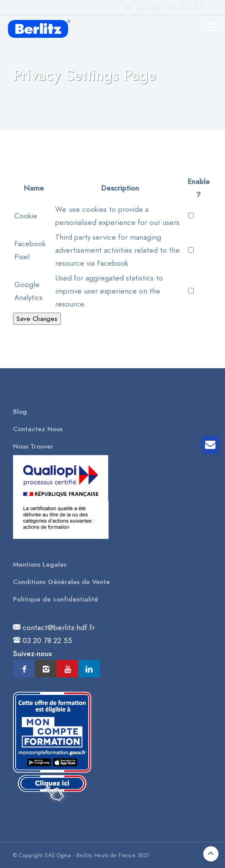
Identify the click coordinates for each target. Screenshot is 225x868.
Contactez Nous (38, 429)
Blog (20, 412)
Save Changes (37, 319)
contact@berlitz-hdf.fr (59, 627)
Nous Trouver (33, 446)
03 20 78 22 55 (47, 640)
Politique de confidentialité (56, 599)
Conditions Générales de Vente (61, 582)
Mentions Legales (40, 564)
